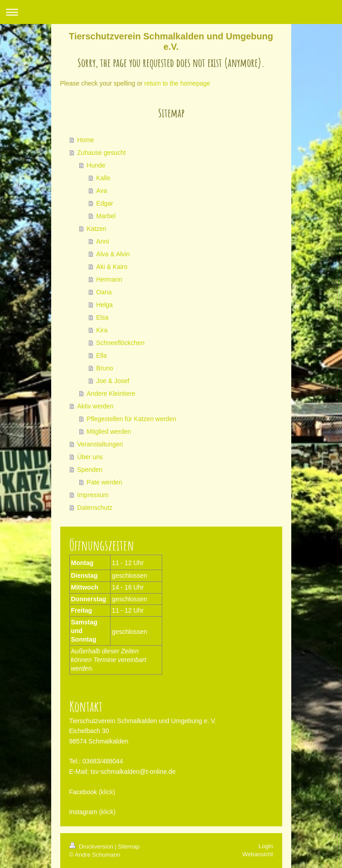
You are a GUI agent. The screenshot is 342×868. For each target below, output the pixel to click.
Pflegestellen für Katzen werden (131, 419)
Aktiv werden (95, 406)
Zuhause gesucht (101, 153)
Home (85, 140)
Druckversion (92, 846)
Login (266, 846)
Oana (104, 292)
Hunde (96, 165)
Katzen (96, 229)
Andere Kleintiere (111, 393)
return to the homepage (178, 83)
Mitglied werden (109, 432)
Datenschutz (95, 508)
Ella (101, 355)
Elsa (102, 317)
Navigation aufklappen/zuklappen (171, 12)
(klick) (107, 792)
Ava (101, 191)
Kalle (103, 178)
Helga (104, 305)
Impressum (93, 495)
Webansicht (258, 854)
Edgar (104, 203)
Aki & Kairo (112, 267)
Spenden (90, 470)
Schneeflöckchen (120, 343)
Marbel (106, 216)
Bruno (104, 368)
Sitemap (129, 846)
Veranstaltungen (100, 444)
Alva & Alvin (113, 254)
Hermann (109, 279)
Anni (102, 241)
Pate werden (104, 482)
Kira (102, 330)
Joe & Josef (113, 381)
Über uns (90, 457)
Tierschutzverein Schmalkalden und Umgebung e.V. (171, 41)
